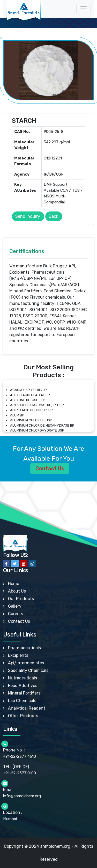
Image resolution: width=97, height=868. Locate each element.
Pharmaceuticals (24, 648)
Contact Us (50, 468)
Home (14, 584)
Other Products (23, 716)
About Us (17, 591)
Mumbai (10, 819)
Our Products (21, 599)
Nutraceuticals (23, 678)
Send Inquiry (28, 216)
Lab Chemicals (22, 701)
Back (53, 216)
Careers (16, 614)
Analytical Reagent (27, 708)
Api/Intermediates (26, 663)
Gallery (15, 606)
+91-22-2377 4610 (20, 756)
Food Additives (23, 686)
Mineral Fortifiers (24, 693)
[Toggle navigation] (84, 9)
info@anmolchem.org (22, 796)
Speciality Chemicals (28, 670)
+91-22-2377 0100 (20, 773)
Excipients (18, 655)
